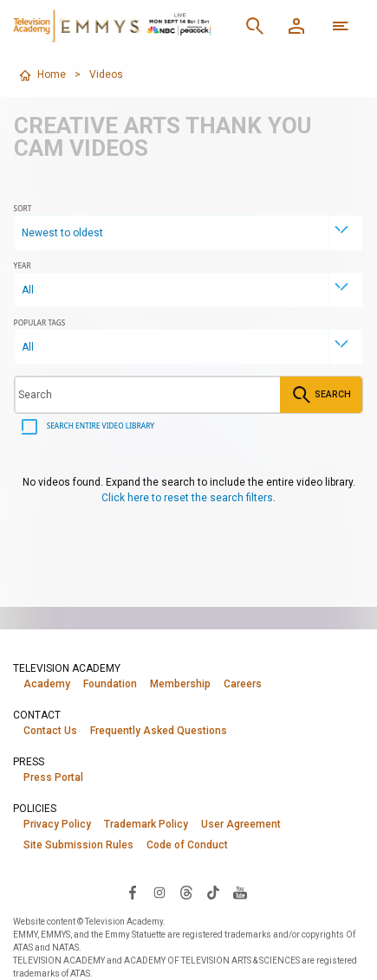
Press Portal (53, 777)
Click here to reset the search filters (187, 498)
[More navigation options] (341, 26)
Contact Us (50, 731)
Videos (106, 74)
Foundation (110, 684)
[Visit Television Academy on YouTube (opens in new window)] (240, 892)
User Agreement (241, 824)
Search (321, 395)
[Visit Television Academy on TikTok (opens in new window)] (213, 892)
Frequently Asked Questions (159, 731)
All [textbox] (28, 290)
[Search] (255, 26)
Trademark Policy (146, 824)
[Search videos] (148, 395)
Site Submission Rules (78, 845)
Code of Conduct (187, 845)
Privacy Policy (57, 824)
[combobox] (189, 233)
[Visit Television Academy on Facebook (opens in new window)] (133, 892)
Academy (47, 684)
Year (23, 265)
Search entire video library (100, 426)
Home (42, 75)
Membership (180, 684)
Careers (243, 684)
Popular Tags (40, 322)
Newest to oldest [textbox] (62, 233)
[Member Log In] (296, 26)
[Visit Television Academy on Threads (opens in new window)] (186, 892)
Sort (23, 208)
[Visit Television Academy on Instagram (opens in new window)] (159, 892)
